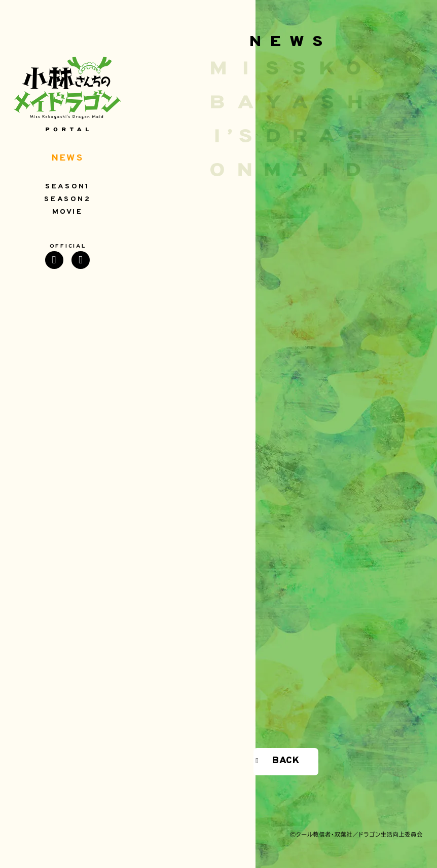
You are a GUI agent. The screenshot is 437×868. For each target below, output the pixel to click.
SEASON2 (67, 200)
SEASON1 (67, 187)
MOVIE (68, 212)
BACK (286, 761)
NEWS (67, 159)
